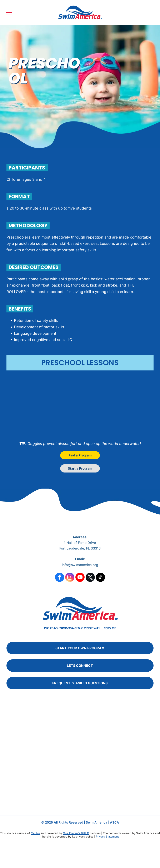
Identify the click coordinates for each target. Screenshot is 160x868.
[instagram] (70, 578)
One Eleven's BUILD (76, 833)
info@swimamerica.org (80, 565)
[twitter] (90, 578)
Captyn (35, 833)
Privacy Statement (107, 836)
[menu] (9, 13)
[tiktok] (100, 578)
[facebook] (60, 578)
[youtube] (80, 578)
